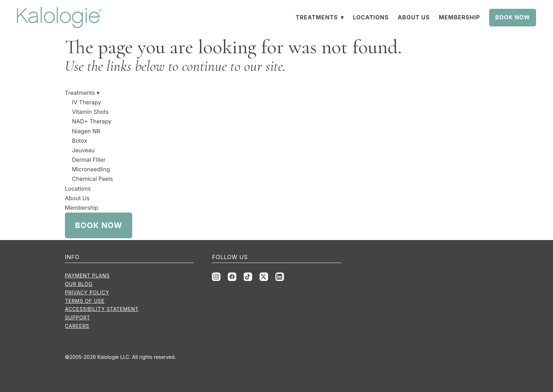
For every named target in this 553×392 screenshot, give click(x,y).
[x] (264, 277)
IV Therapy (86, 102)
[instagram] (216, 277)
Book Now (513, 17)
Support (78, 317)
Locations (371, 17)
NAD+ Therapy (92, 121)
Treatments (320, 17)
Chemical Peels (92, 179)
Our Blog (79, 284)
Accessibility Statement (102, 309)
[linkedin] (280, 277)
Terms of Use (85, 301)
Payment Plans (87, 275)
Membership (459, 17)
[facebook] (232, 277)
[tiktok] (248, 277)
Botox (80, 141)
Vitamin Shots (90, 112)
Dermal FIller (89, 160)
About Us (414, 17)
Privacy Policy (87, 292)
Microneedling (91, 169)
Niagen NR (86, 131)
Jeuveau (83, 150)
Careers (77, 326)
